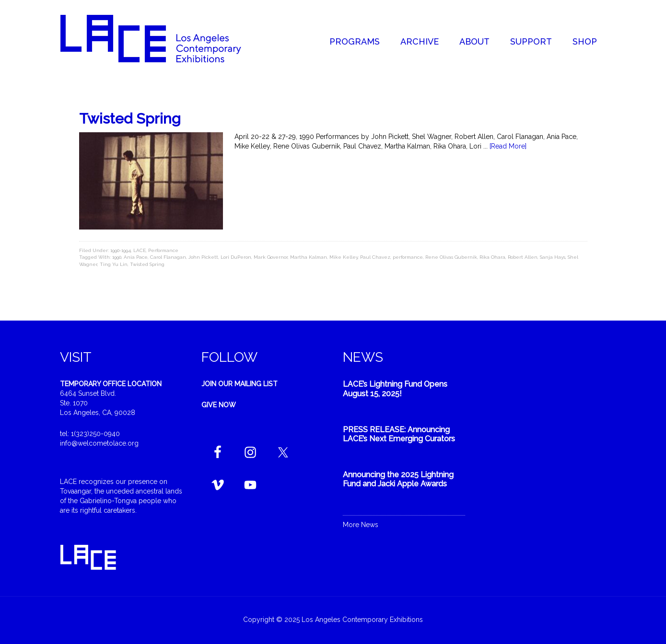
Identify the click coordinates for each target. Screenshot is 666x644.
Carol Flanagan (168, 257)
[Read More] (508, 146)
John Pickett (203, 257)
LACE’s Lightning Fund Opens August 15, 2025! (395, 389)
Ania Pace (136, 257)
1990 (117, 257)
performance (408, 257)
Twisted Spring (130, 119)
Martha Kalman (309, 257)
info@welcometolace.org (99, 443)
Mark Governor (271, 257)
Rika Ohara (492, 257)
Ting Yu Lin (114, 264)
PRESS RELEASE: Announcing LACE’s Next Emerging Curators (399, 434)
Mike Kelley (344, 257)
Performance (163, 250)
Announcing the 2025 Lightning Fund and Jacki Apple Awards (398, 479)
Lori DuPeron (236, 257)
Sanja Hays (553, 257)
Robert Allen (523, 257)
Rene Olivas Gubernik (451, 257)
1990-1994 (121, 250)
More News (361, 525)
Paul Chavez (375, 257)
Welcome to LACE (161, 38)
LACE (140, 250)
